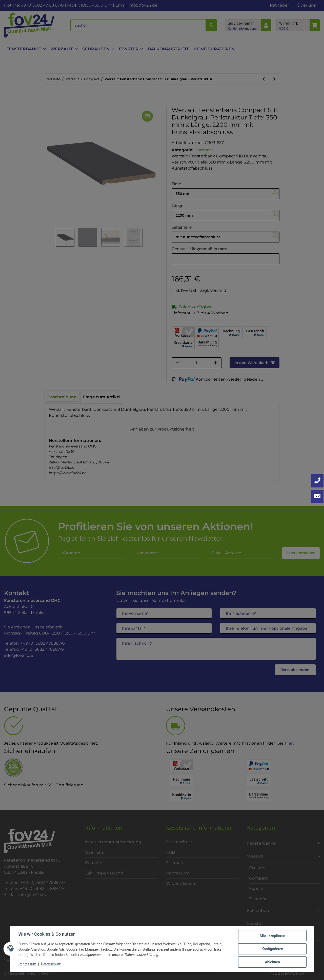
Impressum (27, 964)
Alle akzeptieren (272, 936)
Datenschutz (51, 964)
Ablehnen (272, 962)
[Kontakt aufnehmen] (317, 497)
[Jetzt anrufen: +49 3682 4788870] (317, 481)
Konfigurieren (272, 949)
